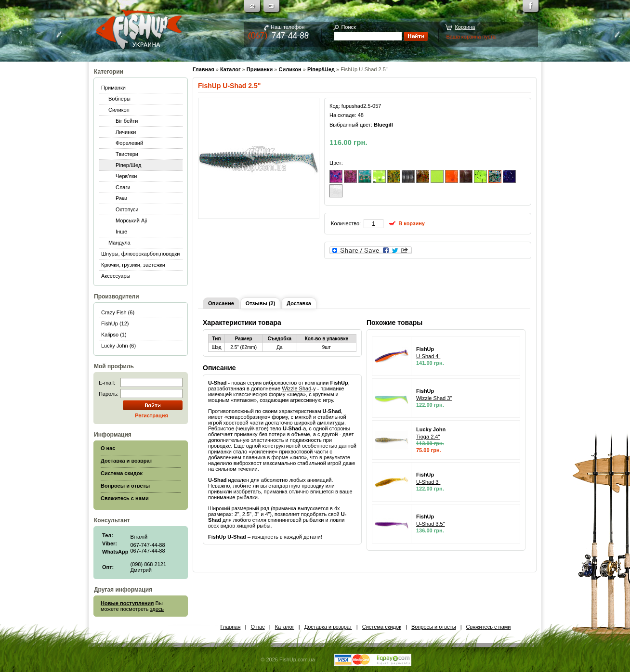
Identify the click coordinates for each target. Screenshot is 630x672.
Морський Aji (131, 220)
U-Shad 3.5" (431, 524)
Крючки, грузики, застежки (133, 265)
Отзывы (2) (260, 303)
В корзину (412, 223)
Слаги (123, 187)
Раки (121, 198)
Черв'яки (126, 176)
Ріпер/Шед (128, 165)
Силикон (119, 110)
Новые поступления (127, 603)
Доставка (299, 303)
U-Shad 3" (428, 482)
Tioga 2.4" (428, 437)
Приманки (113, 88)
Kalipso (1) (114, 335)
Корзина (465, 27)
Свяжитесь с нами (489, 627)
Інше (121, 232)
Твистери (127, 154)
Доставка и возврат (328, 627)
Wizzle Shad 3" (434, 398)
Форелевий (129, 143)
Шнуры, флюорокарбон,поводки (140, 254)
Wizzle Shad (296, 388)
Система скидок (382, 627)
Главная (203, 69)
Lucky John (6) (118, 346)
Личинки (126, 132)
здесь (157, 609)
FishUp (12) (115, 323)
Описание (221, 303)
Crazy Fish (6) (118, 312)
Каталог (230, 69)
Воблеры (119, 99)
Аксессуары (116, 276)
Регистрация (151, 415)
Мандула (119, 243)
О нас (257, 627)
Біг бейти (127, 121)
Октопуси (127, 209)
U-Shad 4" (428, 356)
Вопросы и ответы (434, 627)
